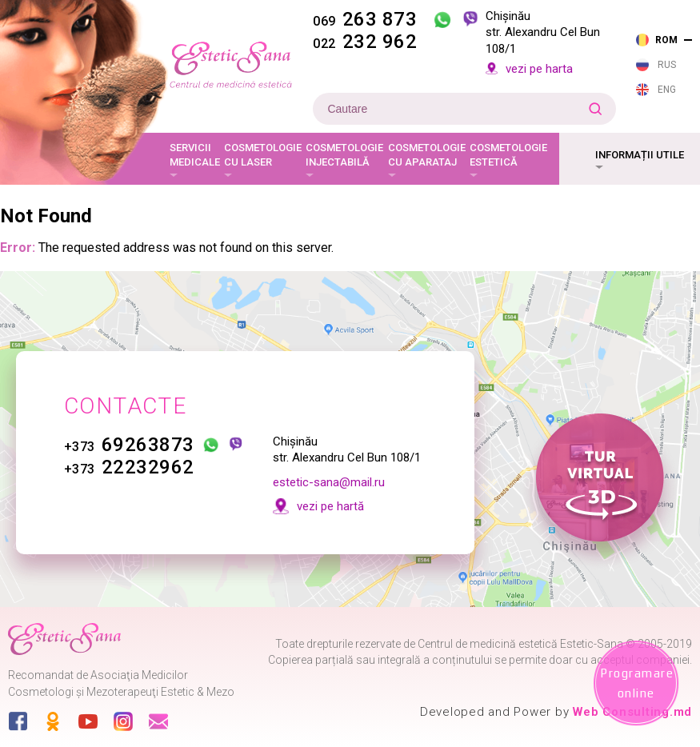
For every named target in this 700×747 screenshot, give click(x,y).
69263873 (129, 445)
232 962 (365, 42)
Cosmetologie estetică (508, 155)
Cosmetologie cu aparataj (427, 155)
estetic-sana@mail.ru (329, 482)
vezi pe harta (539, 69)
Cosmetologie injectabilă (344, 155)
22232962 (129, 467)
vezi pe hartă (330, 506)
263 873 (365, 19)
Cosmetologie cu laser (263, 155)
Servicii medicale (195, 155)
